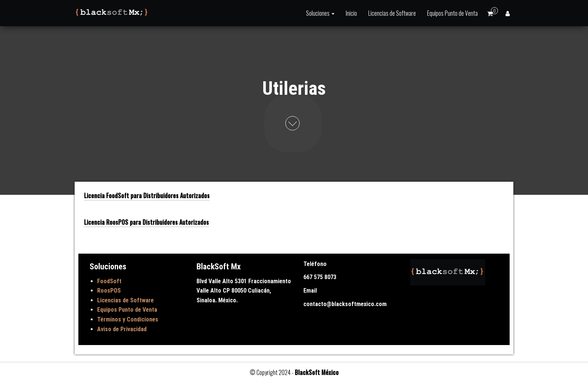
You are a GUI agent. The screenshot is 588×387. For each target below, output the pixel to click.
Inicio (351, 13)
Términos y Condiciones (128, 319)
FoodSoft (109, 281)
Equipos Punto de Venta (452, 13)
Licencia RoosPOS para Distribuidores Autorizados (146, 222)
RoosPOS (109, 291)
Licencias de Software (392, 13)
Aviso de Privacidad (122, 329)
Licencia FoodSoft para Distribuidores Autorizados (147, 196)
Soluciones (320, 13)
